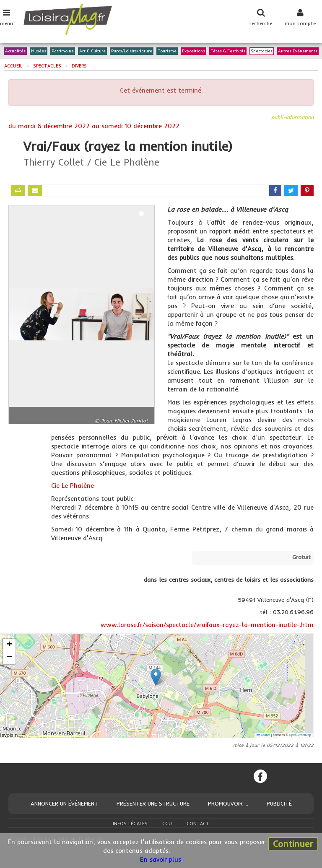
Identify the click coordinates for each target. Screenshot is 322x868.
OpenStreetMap (300, 735)
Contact (198, 824)
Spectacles (262, 51)
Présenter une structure (153, 803)
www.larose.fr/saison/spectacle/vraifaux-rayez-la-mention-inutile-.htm (207, 625)
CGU (167, 824)
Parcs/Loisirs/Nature (132, 51)
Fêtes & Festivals (228, 51)
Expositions (193, 51)
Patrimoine (63, 51)
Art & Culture (92, 51)
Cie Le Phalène (73, 486)
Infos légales (130, 824)
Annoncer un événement (64, 803)
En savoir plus (161, 859)
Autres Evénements (298, 51)
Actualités (15, 51)
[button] (156, 677)
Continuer (293, 844)
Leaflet (263, 735)
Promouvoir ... (228, 803)
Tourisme (167, 51)
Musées (39, 51)
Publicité (279, 803)
